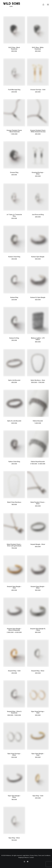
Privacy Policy (34, 855)
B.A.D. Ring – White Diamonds (38, 48)
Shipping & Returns (24, 857)
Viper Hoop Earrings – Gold (38, 712)
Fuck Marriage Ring (14, 90)
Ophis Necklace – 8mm (38, 380)
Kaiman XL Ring (14, 338)
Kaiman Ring (14, 297)
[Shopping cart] (43, 5)
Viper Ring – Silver (14, 838)
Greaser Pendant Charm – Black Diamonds (14, 131)
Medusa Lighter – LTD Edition (38, 339)
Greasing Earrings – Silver (38, 173)
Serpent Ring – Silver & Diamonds (14, 712)
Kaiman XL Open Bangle (38, 297)
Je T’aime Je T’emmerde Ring (14, 215)
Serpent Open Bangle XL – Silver (38, 629)
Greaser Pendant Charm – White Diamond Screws (38, 131)
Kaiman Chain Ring (14, 257)
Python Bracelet (38, 421)
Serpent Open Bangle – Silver (38, 587)
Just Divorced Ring (38, 215)
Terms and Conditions (44, 855)
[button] (48, 5)
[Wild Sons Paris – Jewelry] (12, 5)
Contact (32, 857)
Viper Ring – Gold (38, 796)
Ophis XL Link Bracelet (14, 421)
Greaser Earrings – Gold (38, 90)
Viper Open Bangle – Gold (38, 754)
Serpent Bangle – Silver (38, 544)
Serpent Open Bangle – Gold (14, 587)
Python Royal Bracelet (38, 462)
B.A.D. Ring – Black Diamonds (14, 48)
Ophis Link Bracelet (14, 380)
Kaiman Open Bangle (38, 257)
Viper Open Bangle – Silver (14, 796)
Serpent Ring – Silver (38, 671)
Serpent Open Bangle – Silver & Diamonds (14, 629)
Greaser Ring (14, 172)
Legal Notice (26, 855)
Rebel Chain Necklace (14, 502)
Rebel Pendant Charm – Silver (38, 503)
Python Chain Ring (14, 462)
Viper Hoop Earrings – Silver (14, 754)
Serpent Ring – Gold (14, 671)
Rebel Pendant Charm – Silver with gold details (14, 545)
